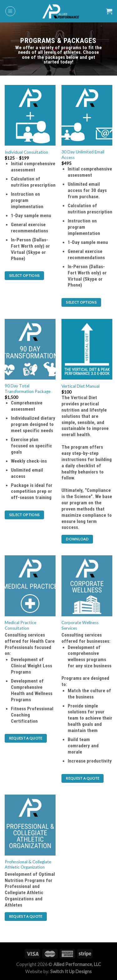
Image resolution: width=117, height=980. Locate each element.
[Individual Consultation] (30, 114)
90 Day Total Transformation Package (28, 387)
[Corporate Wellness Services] (87, 584)
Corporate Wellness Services (80, 624)
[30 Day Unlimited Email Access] (87, 114)
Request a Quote (26, 737)
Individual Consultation (26, 151)
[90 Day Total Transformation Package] (30, 348)
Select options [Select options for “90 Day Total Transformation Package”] (24, 513)
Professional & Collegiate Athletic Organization (28, 863)
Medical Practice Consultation (20, 624)
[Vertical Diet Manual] (87, 348)
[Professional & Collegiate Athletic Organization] (30, 824)
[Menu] (10, 11)
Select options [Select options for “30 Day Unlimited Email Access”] (81, 301)
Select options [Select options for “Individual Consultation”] (24, 274)
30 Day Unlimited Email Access (83, 153)
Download (77, 537)
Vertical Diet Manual (80, 385)
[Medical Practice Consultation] (30, 584)
